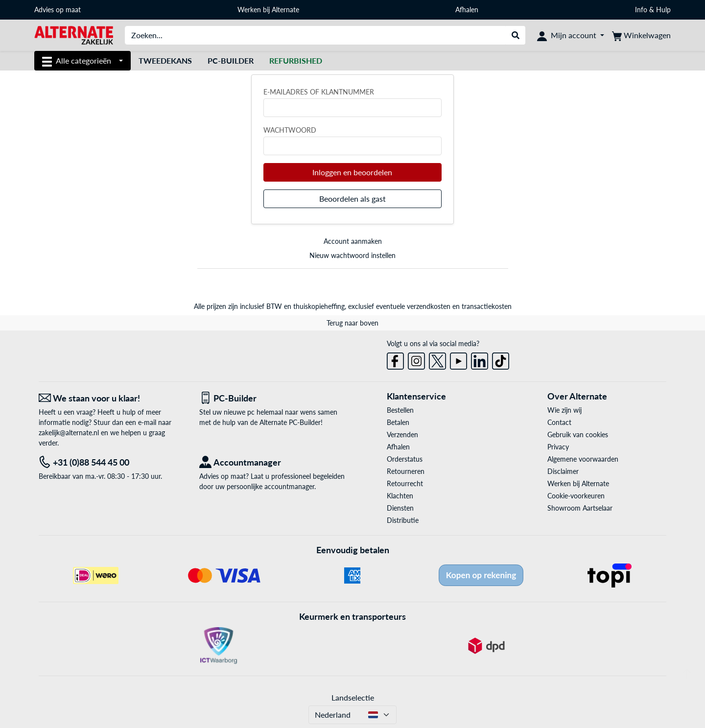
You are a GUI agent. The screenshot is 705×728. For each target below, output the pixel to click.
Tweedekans (165, 60)
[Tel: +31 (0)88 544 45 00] (112, 462)
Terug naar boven (352, 323)
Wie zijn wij (564, 410)
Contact (559, 422)
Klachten (400, 496)
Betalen (398, 422)
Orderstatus (405, 459)
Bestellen (400, 410)
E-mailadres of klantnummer (319, 92)
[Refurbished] (296, 61)
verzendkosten (429, 306)
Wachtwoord (290, 130)
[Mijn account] (571, 35)
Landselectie (353, 697)
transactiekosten (487, 306)
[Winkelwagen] (641, 35)
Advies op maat (58, 10)
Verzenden (402, 434)
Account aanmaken (353, 241)
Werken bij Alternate (268, 10)
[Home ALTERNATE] (74, 35)
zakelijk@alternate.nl (69, 433)
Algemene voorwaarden (583, 459)
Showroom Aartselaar (580, 508)
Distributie (403, 520)
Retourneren (406, 471)
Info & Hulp (653, 10)
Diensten (400, 508)
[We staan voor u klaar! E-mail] (112, 398)
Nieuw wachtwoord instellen (352, 255)
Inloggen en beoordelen (352, 172)
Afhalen (467, 10)
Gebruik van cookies (578, 434)
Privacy (558, 447)
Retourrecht (405, 483)
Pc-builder (231, 60)
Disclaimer (563, 471)
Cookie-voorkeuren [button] (576, 496)
